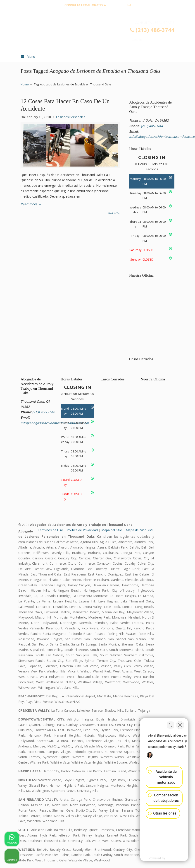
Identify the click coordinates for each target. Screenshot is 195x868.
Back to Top (114, 214)
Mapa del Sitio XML (140, 530)
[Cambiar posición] (171, 723)
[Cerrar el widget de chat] (180, 723)
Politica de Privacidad (82, 530)
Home (25, 84)
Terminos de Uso (50, 530)
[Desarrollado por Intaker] (156, 858)
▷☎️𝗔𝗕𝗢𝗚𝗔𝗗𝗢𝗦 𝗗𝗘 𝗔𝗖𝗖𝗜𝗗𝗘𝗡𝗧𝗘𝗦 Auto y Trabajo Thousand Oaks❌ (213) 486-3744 (102, 35)
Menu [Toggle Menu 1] (28, 57)
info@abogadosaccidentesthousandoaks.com (97, 12)
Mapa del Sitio (112, 530)
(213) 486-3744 (117, 5)
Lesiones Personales (71, 117)
